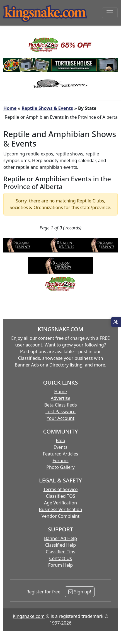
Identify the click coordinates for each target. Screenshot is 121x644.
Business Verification (60, 509)
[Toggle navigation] (110, 13)
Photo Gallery (60, 467)
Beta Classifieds (60, 405)
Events (60, 447)
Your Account (60, 418)
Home (10, 108)
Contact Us (60, 558)
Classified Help (60, 545)
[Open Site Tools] (116, 322)
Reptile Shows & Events (47, 108)
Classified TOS (60, 496)
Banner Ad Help (60, 538)
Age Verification (60, 503)
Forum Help (60, 565)
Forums (60, 460)
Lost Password (60, 412)
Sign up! (80, 592)
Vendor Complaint (60, 516)
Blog (60, 440)
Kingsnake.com (29, 616)
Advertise (60, 398)
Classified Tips (60, 552)
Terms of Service (61, 489)
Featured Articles (61, 454)
